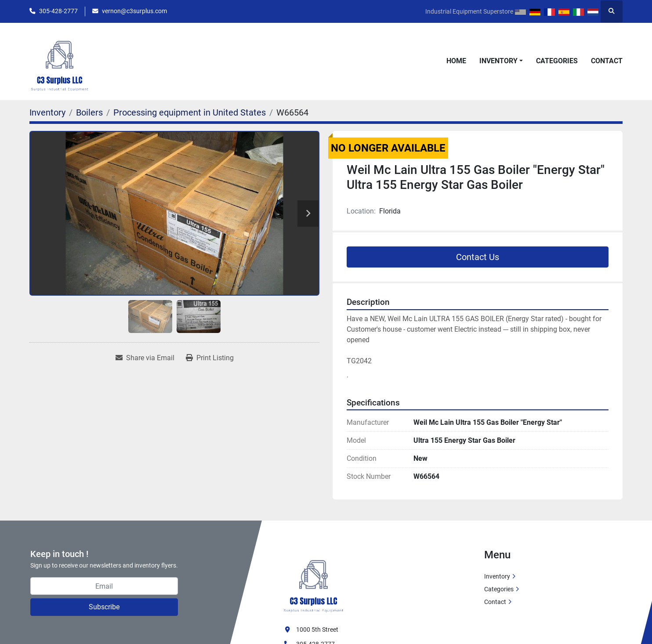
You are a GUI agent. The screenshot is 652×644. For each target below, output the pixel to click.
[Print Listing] (210, 358)
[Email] (104, 586)
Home (456, 61)
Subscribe (104, 607)
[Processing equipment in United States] (190, 112)
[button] (501, 61)
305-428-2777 (58, 11)
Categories (557, 61)
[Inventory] (47, 112)
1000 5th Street (317, 630)
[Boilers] (89, 112)
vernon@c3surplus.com (134, 11)
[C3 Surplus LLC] (314, 581)
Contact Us (478, 257)
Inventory (498, 61)
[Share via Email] (145, 358)
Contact (607, 61)
